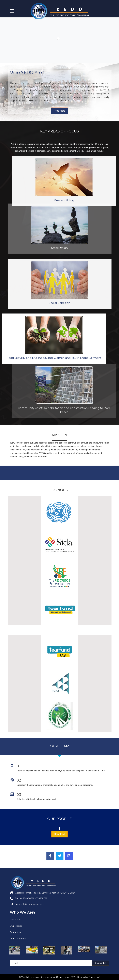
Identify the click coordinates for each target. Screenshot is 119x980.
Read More (60, 111)
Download (60, 834)
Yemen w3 (94, 977)
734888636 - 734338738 (35, 898)
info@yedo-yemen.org (33, 904)
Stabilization (60, 201)
